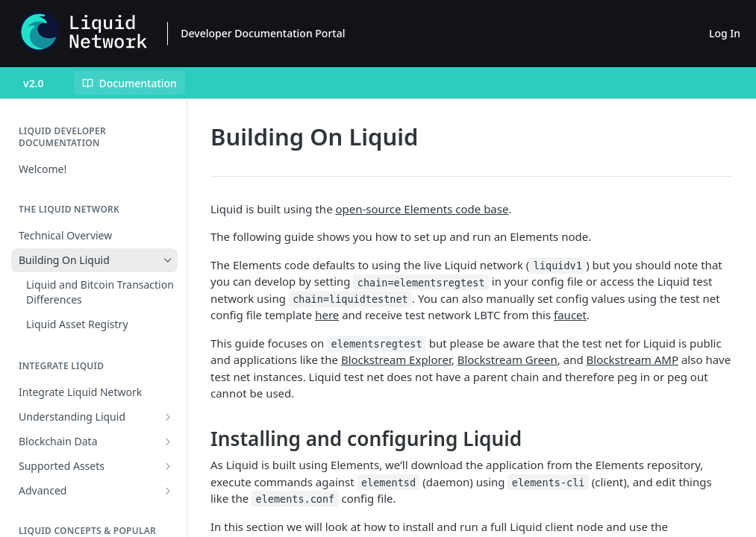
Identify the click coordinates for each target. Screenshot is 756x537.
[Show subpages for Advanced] (168, 491)
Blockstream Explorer (396, 359)
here (327, 315)
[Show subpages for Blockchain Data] (168, 442)
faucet (570, 315)
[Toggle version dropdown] (43, 83)
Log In (725, 33)
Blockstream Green (507, 359)
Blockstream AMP (632, 359)
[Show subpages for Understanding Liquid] (168, 417)
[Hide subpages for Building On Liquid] (168, 260)
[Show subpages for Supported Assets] (168, 466)
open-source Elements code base (422, 209)
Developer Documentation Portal (263, 33)
